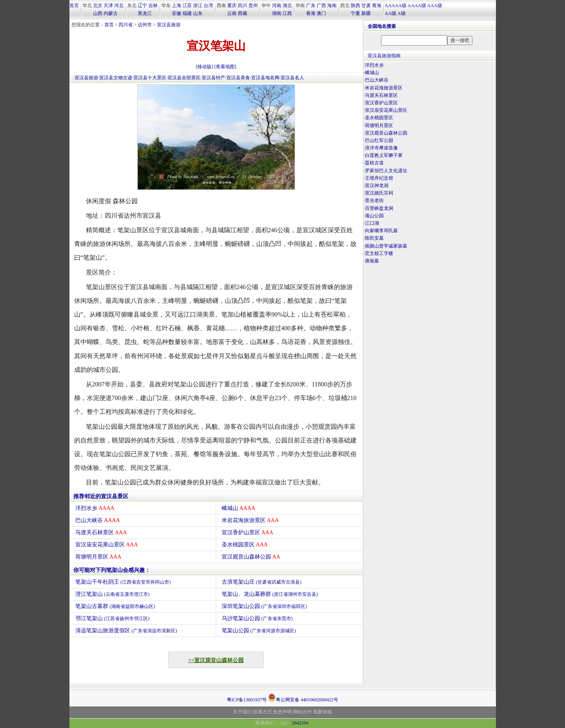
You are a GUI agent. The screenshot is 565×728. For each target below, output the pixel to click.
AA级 (391, 13)
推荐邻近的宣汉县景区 (101, 496)
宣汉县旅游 (169, 25)
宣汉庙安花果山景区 (107, 545)
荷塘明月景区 (98, 557)
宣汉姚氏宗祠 (379, 193)
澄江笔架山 (113, 594)
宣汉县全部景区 (184, 78)
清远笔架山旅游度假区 (126, 631)
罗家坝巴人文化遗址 (386, 171)
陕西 (355, 5)
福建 (187, 13)
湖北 (287, 5)
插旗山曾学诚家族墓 (386, 246)
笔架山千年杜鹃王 (123, 582)
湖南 (277, 13)
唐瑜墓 (372, 261)
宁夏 (355, 13)
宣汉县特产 (213, 78)
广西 (321, 5)
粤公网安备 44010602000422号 (303, 697)
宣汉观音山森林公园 (251, 557)
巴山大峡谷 (98, 520)
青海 (377, 5)
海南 (332, 5)
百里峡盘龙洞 (379, 208)
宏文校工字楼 (379, 253)
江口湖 (372, 223)
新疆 (366, 13)
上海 (177, 5)
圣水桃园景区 (245, 545)
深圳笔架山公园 (264, 606)
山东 (198, 13)
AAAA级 (417, 5)
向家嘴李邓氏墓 (381, 231)
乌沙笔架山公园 (257, 618)
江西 (287, 13)
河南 (277, 5)
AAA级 (435, 5)
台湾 (208, 5)
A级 (402, 13)
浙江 (198, 5)
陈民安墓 (374, 238)
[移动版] (204, 67)
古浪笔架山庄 (262, 582)
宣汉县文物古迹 (116, 78)
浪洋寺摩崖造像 (381, 148)
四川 (242, 5)
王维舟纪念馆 (379, 178)
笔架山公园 (259, 631)
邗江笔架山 (113, 618)
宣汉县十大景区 (150, 78)
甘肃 (366, 5)
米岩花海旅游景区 (250, 520)
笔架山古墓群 (115, 606)
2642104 (300, 723)
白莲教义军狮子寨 (384, 155)
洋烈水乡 (95, 508)
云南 (232, 13)
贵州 (253, 5)
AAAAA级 (396, 5)
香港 (311, 13)
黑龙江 (145, 13)
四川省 (126, 25)
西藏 (242, 13)
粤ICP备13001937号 (247, 700)
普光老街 (374, 200)
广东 (311, 5)
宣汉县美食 (238, 78)
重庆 (232, 5)
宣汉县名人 (292, 78)
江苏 (187, 5)
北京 (98, 5)
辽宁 (142, 5)
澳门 (321, 13)
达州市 (145, 25)
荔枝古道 (374, 163)
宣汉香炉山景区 (248, 532)
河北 (119, 5)
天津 (108, 5)
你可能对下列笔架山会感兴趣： (112, 570)
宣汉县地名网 (265, 78)
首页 (74, 5)
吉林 (153, 5)
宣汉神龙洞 (377, 186)
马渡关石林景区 (101, 532)
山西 (98, 13)
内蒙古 (111, 13)
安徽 (177, 13)
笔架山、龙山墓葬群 (270, 594)
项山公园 (374, 216)
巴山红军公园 (379, 140)
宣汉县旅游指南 (384, 56)
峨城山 (239, 508)
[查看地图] (225, 67)
